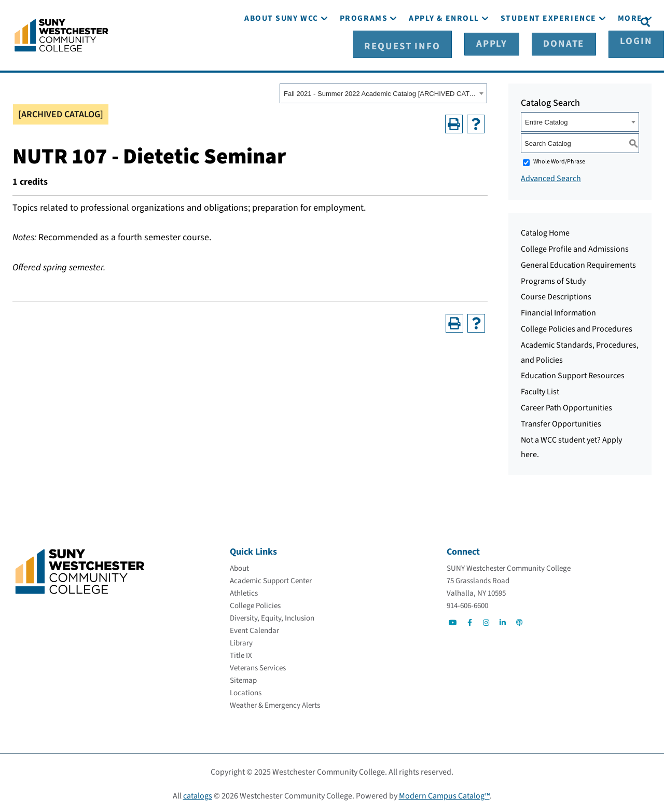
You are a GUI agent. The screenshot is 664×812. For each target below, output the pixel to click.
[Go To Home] (61, 34)
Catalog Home (545, 231)
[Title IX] (241, 653)
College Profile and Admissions (575, 247)
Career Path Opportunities (566, 406)
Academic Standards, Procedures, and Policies (580, 351)
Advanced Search (551, 177)
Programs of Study (553, 279)
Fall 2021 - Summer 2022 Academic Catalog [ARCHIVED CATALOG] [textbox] (380, 92)
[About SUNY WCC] (281, 51)
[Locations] (246, 691)
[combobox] (383, 92)
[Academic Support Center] (271, 579)
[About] (239, 566)
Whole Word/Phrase (559, 160)
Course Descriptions (556, 295)
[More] (630, 51)
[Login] (611, 21)
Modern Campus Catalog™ (444, 794)
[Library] (241, 641)
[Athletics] (244, 591)
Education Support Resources (573, 374)
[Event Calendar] (254, 629)
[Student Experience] (549, 51)
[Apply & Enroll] (444, 51)
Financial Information (558, 311)
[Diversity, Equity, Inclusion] (272, 616)
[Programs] (364, 51)
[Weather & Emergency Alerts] (275, 703)
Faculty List (540, 390)
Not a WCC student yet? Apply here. (571, 445)
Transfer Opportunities (561, 422)
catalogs (198, 794)
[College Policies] (255, 604)
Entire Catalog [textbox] (546, 121)
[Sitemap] (243, 678)
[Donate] (559, 21)
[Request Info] (442, 21)
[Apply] (507, 21)
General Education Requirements (578, 264)
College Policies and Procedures (577, 327)
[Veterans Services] (258, 666)
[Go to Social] (453, 621)
